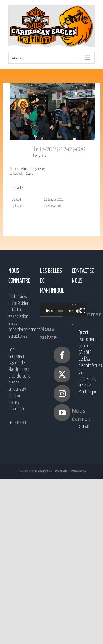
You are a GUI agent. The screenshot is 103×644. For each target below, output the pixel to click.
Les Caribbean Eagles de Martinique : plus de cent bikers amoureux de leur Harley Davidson (19, 379)
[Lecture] (47, 311)
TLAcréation (42, 471)
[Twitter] (62, 374)
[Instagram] (62, 393)
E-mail (84, 426)
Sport (29, 174)
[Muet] (82, 311)
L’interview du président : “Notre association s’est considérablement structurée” (20, 317)
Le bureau (17, 422)
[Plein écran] (88, 311)
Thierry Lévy (39, 156)
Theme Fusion (78, 471)
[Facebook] (62, 355)
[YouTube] (62, 413)
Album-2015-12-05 (33, 169)
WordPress (61, 471)
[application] (66, 310)
